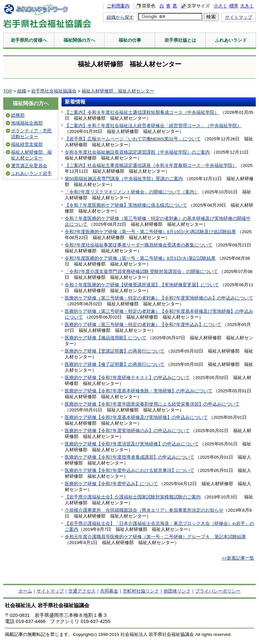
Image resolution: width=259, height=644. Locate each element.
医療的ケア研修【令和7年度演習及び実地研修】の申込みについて (132, 444)
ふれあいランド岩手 (31, 174)
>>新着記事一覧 (238, 558)
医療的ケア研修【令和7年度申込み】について (111, 484)
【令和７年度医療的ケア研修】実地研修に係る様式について (126, 205)
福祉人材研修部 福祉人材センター (118, 91)
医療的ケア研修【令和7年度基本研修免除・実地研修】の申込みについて (139, 391)
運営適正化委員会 (29, 166)
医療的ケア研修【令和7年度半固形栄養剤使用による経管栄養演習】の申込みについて (152, 404)
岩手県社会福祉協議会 (54, 91)
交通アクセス (82, 591)
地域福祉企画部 (27, 123)
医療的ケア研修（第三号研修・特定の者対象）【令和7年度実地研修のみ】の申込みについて (159, 298)
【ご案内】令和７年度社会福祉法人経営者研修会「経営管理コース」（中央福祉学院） (153, 126)
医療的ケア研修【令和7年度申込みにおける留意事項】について (129, 470)
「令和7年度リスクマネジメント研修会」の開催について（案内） (132, 192)
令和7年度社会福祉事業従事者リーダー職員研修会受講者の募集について (139, 245)
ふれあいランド (231, 40)
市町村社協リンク (141, 591)
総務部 (18, 115)
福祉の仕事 (130, 40)
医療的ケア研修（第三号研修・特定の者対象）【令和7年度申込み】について (143, 325)
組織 (22, 91)
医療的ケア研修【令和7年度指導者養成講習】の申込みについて (129, 457)
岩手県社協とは (180, 40)
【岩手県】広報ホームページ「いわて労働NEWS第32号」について (133, 139)
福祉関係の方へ (79, 40)
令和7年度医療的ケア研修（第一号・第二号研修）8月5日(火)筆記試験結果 (140, 258)
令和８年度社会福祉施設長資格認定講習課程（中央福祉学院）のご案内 (137, 152)
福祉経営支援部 (27, 144)
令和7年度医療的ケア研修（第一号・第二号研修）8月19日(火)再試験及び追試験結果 (150, 232)
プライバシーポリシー (218, 591)
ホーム (25, 591)
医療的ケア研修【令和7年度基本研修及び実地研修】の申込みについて (136, 417)
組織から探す (120, 17)
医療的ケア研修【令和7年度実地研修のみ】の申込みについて (127, 431)
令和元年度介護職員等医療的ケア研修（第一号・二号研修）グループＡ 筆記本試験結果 (155, 537)
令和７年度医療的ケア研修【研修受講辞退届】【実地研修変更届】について (142, 285)
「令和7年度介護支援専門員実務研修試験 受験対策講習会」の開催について (141, 272)
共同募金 (109, 591)
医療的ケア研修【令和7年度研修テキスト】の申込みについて (127, 378)
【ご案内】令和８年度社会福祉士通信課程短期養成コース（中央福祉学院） (142, 112)
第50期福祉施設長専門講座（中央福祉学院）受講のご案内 (124, 179)
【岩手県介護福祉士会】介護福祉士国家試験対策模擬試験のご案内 (133, 497)
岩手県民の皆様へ (29, 40)
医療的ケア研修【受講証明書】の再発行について (115, 351)
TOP (8, 91)
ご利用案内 (118, 6)
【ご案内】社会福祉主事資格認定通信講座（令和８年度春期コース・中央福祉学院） (151, 165)
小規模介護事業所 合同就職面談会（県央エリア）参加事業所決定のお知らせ (144, 510)
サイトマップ (239, 17)
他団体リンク (177, 591)
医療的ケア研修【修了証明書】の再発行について (115, 364)
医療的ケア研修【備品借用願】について (106, 338)
